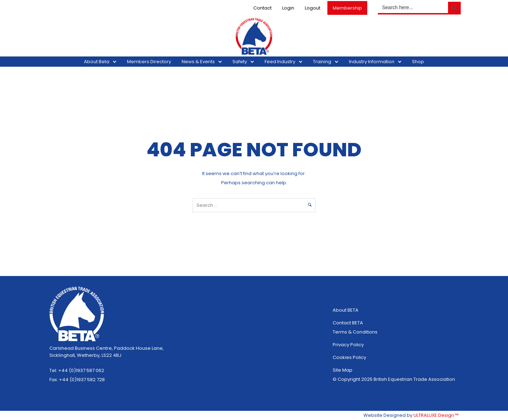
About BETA (346, 310)
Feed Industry (280, 62)
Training (322, 62)
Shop (418, 62)
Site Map (343, 370)
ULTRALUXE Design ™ (436, 415)
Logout (310, 8)
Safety (240, 62)
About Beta (97, 62)
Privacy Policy (348, 345)
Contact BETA (348, 323)
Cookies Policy (349, 357)
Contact (260, 8)
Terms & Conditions (355, 332)
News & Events (198, 62)
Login (286, 8)
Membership (345, 8)
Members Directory (149, 62)
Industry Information (372, 62)
